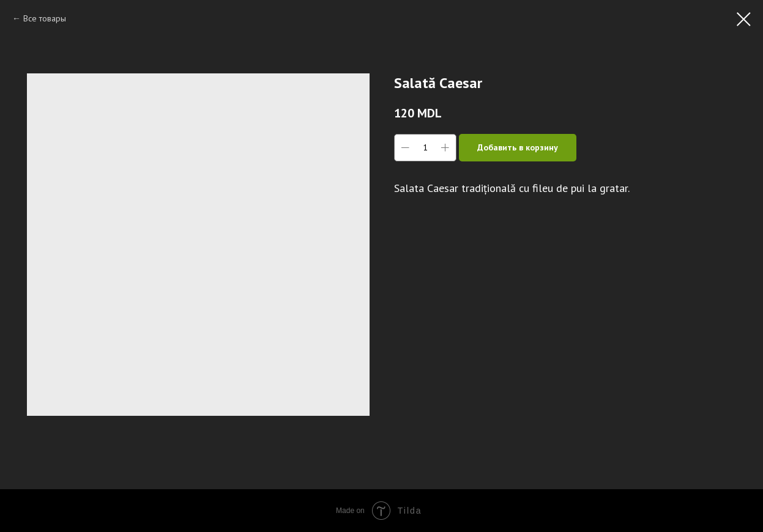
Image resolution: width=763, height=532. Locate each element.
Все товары (45, 18)
